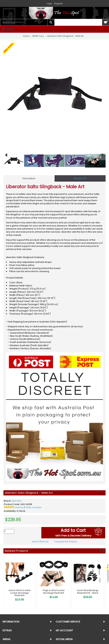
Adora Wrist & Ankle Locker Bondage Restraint (20, 593)
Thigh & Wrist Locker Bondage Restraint (54, 592)
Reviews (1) (80, 178)
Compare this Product (66, 542)
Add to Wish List (40, 542)
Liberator (17, 501)
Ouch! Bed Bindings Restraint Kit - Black (88, 592)
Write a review (33, 507)
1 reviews (18, 507)
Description (29, 178)
